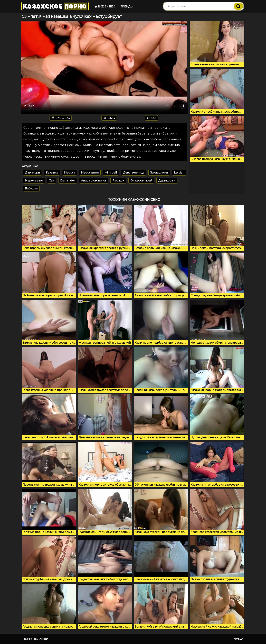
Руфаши (118, 181)
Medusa (70, 173)
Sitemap (238, 639)
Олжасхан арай (141, 181)
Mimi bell (111, 173)
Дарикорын (167, 181)
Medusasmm (90, 173)
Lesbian (179, 173)
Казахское (55, 6)
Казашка (52, 173)
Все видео (105, 7)
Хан (52, 181)
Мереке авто (34, 181)
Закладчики (159, 173)
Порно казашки (35, 639)
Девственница (134, 173)
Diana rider (68, 181)
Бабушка (31, 189)
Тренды (127, 7)
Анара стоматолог (94, 181)
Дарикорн (32, 173)
